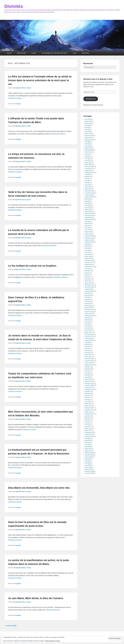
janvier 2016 (88, 307)
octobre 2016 (88, 289)
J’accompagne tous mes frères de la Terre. (54, 53)
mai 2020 (87, 203)
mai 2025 (87, 129)
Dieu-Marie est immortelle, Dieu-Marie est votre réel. (39, 488)
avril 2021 (87, 183)
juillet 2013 (88, 369)
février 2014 (88, 355)
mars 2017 (88, 279)
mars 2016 (88, 303)
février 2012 (88, 404)
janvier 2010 (88, 451)
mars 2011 (88, 426)
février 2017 (88, 281)
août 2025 (88, 125)
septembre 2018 (89, 242)
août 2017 (88, 269)
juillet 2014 (88, 344)
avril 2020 (87, 205)
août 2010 (88, 438)
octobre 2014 (88, 338)
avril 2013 (87, 375)
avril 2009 (87, 463)
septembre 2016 (89, 291)
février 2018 (88, 256)
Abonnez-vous (91, 99)
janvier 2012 (88, 406)
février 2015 (88, 330)
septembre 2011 (89, 414)
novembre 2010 (89, 432)
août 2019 (88, 222)
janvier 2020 (88, 211)
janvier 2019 (88, 234)
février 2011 (88, 428)
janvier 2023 (88, 148)
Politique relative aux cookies (52, 641)
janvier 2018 (88, 258)
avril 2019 (87, 228)
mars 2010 (88, 447)
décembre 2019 (89, 213)
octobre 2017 (88, 264)
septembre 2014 (89, 340)
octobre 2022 (88, 152)
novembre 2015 (89, 312)
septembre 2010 (89, 436)
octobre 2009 (88, 457)
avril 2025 (87, 131)
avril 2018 (87, 252)
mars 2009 (88, 465)
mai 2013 (87, 373)
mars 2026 (88, 119)
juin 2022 (87, 154)
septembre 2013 (89, 365)
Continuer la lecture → (16, 98)
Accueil (9, 53)
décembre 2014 (89, 334)
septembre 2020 (89, 197)
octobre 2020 (88, 195)
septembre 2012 (89, 389)
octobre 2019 (88, 217)
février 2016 (88, 305)
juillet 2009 (88, 459)
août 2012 (88, 391)
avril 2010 (87, 445)
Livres (75, 53)
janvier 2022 (88, 164)
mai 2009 (87, 461)
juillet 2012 (88, 393)
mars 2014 (88, 352)
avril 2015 (87, 326)
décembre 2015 (89, 310)
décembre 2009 (89, 453)
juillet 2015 (88, 320)
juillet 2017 (88, 271)
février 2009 (88, 467)
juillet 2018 (88, 246)
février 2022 (88, 162)
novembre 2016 (89, 287)
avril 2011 (87, 424)
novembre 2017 (89, 262)
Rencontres (85, 53)
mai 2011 (87, 422)
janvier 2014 (88, 357)
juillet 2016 (88, 295)
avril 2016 (87, 301)
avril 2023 (87, 144)
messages (18, 104)
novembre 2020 (89, 193)
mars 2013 (88, 377)
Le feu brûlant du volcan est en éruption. (32, 266)
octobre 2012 (88, 387)
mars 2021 (88, 185)
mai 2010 (87, 443)
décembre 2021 (89, 166)
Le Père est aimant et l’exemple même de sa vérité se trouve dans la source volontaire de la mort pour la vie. (40, 80)
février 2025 (88, 134)
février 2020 (88, 209)
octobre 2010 (88, 434)
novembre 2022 (89, 150)
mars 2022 (88, 160)
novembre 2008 (89, 473)
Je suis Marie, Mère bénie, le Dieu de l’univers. (36, 598)
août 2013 (88, 367)
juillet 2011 (88, 418)
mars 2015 (88, 328)
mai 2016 (87, 299)
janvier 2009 (88, 469)
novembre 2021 (89, 168)
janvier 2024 (88, 138)
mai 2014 (87, 348)
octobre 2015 (88, 314)
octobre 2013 (88, 363)
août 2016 (88, 293)
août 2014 (88, 342)
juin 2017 (87, 273)
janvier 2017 (88, 283)
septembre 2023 (89, 140)
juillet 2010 (88, 440)
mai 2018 (87, 250)
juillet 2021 (88, 177)
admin (29, 88)
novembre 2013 (89, 361)
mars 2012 (88, 402)
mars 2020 (88, 207)
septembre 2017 (89, 267)
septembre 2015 (89, 316)
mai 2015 (87, 324)
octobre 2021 (88, 170)
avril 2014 (87, 350)
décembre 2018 (89, 236)
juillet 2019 (88, 224)
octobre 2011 (88, 412)
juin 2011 (87, 420)
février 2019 (88, 232)
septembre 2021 (89, 172)
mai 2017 (87, 275)
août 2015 (88, 318)
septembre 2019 (89, 219)
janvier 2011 (88, 430)
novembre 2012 (89, 385)
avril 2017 (87, 277)
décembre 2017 (89, 260)
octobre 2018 (88, 240)
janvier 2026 (88, 123)
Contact (34, 53)
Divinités (14, 6)
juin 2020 (87, 201)
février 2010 (88, 449)
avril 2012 (87, 400)
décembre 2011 (89, 408)
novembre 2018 (89, 238)
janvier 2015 (88, 332)
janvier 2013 (88, 381)
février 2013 (88, 379)
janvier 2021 (88, 189)
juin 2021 (87, 179)
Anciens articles (10, 626)
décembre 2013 (89, 359)
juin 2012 (87, 395)
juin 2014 (87, 346)
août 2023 (88, 142)
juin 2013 (87, 371)
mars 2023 (88, 146)
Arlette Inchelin (21, 53)
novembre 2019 (89, 215)
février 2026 (88, 121)
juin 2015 (87, 322)
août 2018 (88, 244)
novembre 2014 (89, 336)
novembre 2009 (89, 455)
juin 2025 (87, 127)
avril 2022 (87, 158)
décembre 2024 (89, 136)
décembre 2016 (89, 285)
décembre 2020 (89, 191)
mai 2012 (87, 397)
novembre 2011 (89, 410)
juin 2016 (87, 297)
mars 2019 (88, 230)
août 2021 (88, 174)
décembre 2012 (89, 383)
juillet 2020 (88, 199)
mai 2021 (87, 181)
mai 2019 (87, 226)
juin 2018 (87, 248)
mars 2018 (88, 254)
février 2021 (88, 187)
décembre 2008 (89, 471)
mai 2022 (87, 156)
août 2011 (88, 416)
